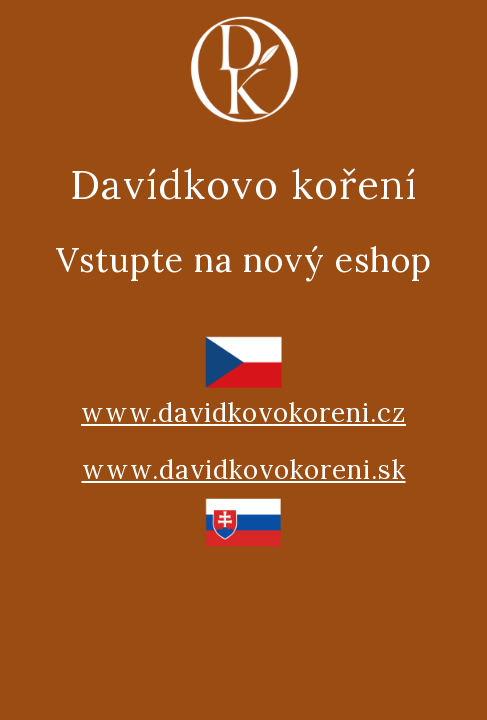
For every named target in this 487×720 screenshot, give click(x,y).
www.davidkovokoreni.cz (243, 412)
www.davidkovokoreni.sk (244, 469)
